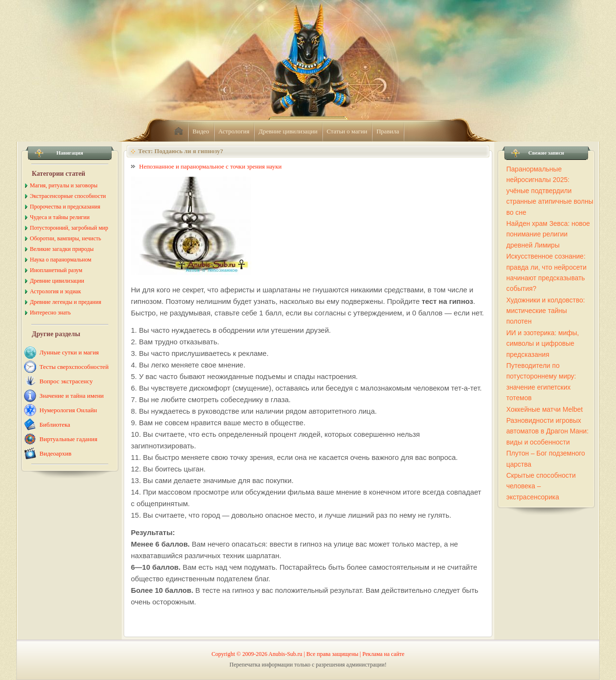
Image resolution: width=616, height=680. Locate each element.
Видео (201, 131)
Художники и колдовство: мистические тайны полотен (545, 311)
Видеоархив (55, 453)
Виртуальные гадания (68, 439)
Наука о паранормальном (61, 260)
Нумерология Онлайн (68, 410)
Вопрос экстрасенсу (66, 381)
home (179, 131)
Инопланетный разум (56, 270)
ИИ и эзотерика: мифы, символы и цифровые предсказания (543, 344)
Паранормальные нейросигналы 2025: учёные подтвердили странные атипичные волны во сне (550, 191)
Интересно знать (50, 313)
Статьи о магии (347, 131)
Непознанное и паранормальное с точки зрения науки (210, 166)
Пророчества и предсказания (65, 207)
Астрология (234, 131)
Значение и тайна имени (72, 396)
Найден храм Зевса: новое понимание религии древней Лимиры (548, 234)
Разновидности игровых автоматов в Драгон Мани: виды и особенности (547, 431)
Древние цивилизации (288, 131)
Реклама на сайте (383, 654)
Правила (388, 131)
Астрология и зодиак (55, 291)
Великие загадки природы (62, 249)
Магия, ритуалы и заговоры (64, 185)
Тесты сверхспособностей (74, 367)
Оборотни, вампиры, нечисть (65, 238)
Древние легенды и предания (65, 302)
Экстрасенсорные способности (68, 196)
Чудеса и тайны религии (60, 217)
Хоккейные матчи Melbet (545, 409)
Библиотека (55, 425)
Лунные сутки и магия (69, 352)
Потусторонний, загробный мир (69, 228)
